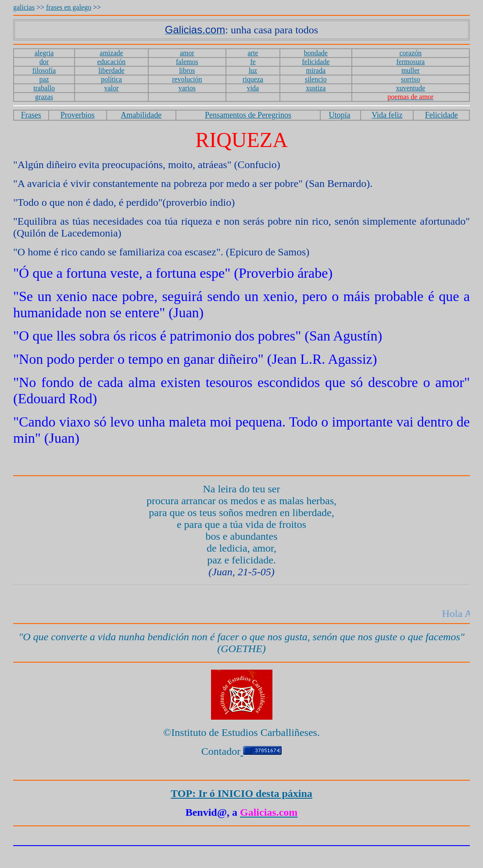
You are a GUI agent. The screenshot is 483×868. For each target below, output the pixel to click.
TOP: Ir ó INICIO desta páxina (241, 793)
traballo (44, 88)
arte (253, 53)
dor (44, 62)
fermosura (410, 62)
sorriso (411, 79)
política (111, 79)
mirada (316, 70)
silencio (316, 79)
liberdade (111, 70)
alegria (44, 53)
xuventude (410, 88)
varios (187, 88)
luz (253, 70)
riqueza (253, 79)
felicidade (316, 62)
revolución (187, 79)
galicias (24, 7)
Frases (31, 115)
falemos (187, 62)
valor (112, 88)
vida (253, 88)
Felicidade (442, 115)
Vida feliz (387, 115)
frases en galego (69, 7)
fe (253, 62)
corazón (410, 53)
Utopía (340, 115)
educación (112, 62)
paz (44, 79)
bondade (316, 53)
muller (411, 70)
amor (187, 53)
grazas (44, 97)
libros (187, 70)
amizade (111, 53)
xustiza (316, 88)
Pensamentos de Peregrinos (248, 115)
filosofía (44, 70)
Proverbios (78, 115)
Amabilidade (141, 115)
